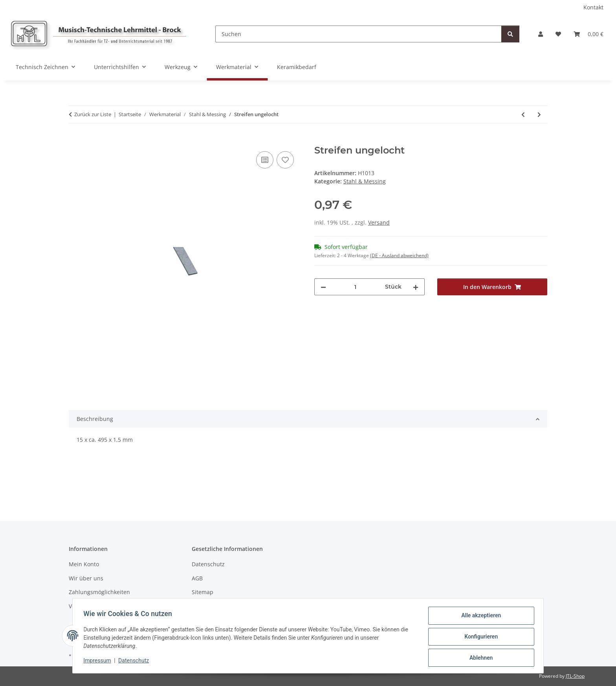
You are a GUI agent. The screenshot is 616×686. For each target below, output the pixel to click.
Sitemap (203, 592)
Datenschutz (136, 662)
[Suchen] (358, 34)
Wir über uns (86, 578)
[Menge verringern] (323, 287)
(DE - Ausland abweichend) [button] (399, 255)
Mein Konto (84, 564)
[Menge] (356, 287)
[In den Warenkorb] (75, 141)
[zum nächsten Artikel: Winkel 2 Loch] (539, 114)
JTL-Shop (575, 676)
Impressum (99, 662)
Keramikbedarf (297, 67)
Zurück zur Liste (93, 114)
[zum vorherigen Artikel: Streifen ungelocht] (523, 114)
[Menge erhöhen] (416, 287)
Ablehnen (479, 658)
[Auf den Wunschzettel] (285, 160)
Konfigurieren (479, 638)
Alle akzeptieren (479, 617)
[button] (541, 34)
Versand (379, 222)
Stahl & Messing (365, 181)
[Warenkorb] (588, 34)
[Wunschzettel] (558, 34)
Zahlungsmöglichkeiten (99, 592)
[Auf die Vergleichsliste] (265, 160)
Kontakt (593, 7)
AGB (197, 578)
